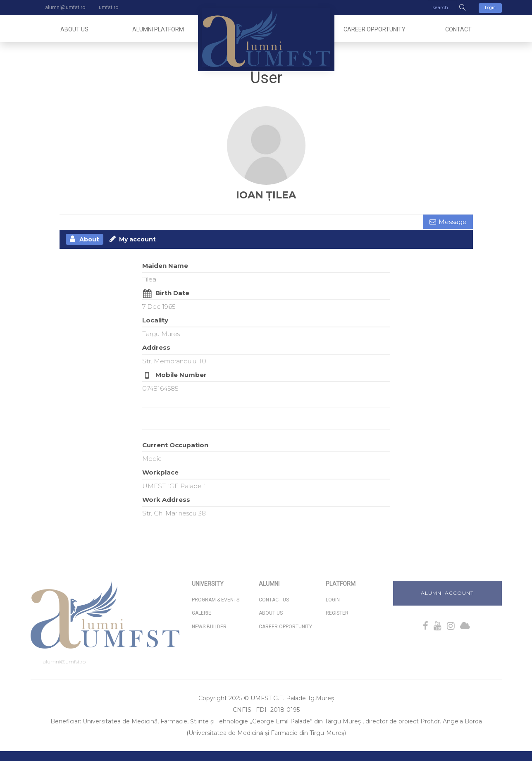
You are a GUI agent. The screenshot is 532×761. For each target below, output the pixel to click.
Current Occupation (175, 445)
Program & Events (216, 600)
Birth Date (172, 293)
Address (156, 347)
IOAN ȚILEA (266, 195)
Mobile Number (181, 375)
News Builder (209, 627)
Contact (458, 29)
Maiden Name (165, 266)
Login (490, 8)
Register (337, 613)
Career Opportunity (375, 29)
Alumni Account (447, 593)
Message (453, 222)
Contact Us (274, 600)
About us (74, 29)
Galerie (202, 613)
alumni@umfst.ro (64, 662)
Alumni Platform (158, 29)
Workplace (160, 472)
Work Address (166, 500)
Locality (155, 320)
